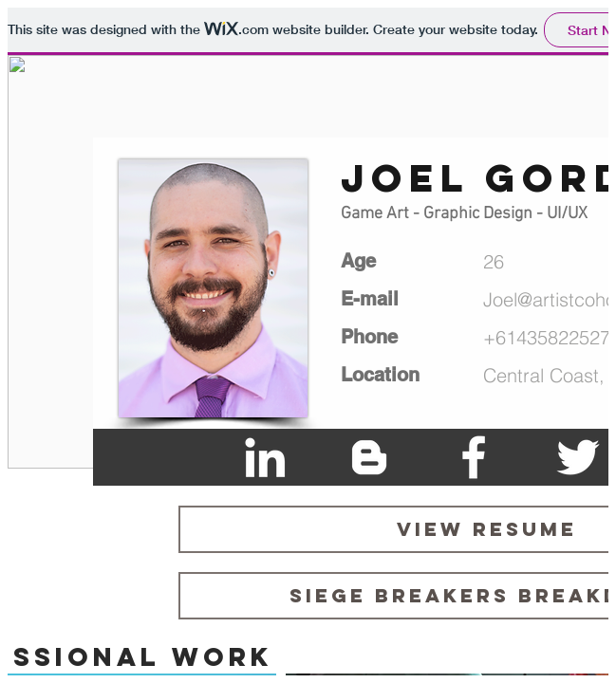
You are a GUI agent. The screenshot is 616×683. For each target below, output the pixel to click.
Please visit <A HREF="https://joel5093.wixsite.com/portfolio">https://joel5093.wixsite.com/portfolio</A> (308, 341)
